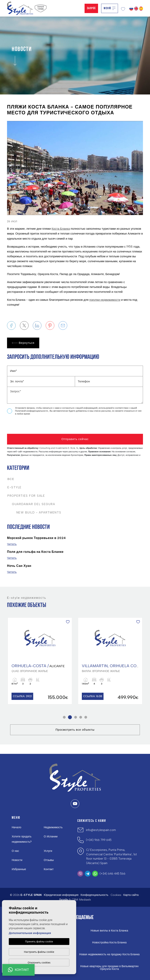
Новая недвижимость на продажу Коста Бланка (109, 954)
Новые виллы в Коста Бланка (109, 931)
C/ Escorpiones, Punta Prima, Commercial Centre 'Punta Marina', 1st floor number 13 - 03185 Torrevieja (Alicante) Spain (112, 857)
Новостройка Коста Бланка (109, 943)
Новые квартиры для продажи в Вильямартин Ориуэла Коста (109, 968)
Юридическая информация (61, 895)
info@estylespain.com (101, 830)
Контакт (49, 869)
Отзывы (49, 860)
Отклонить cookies (39, 962)
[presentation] (28, 426)
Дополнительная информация (30, 933)
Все (11, 479)
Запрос (91, 8)
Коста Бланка (61, 229)
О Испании (51, 837)
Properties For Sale (26, 496)
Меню (110, 8)
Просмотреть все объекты (75, 730)
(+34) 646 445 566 (112, 874)
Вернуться (23, 343)
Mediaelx (85, 900)
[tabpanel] (40, 661)
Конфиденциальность (94, 895)
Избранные (19, 869)
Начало (17, 827)
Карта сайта (131, 895)
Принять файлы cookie (39, 941)
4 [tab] (81, 717)
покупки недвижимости (105, 300)
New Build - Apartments (34, 512)
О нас (15, 851)
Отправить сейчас (75, 439)
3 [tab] (76, 717)
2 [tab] (70, 717)
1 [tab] (64, 717)
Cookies (116, 895)
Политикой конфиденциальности (32, 411)
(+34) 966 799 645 (99, 840)
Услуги (48, 851)
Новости (17, 860)
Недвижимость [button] (53, 827)
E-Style (15, 487)
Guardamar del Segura (31, 504)
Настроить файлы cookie (39, 952)
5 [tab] (86, 717)
